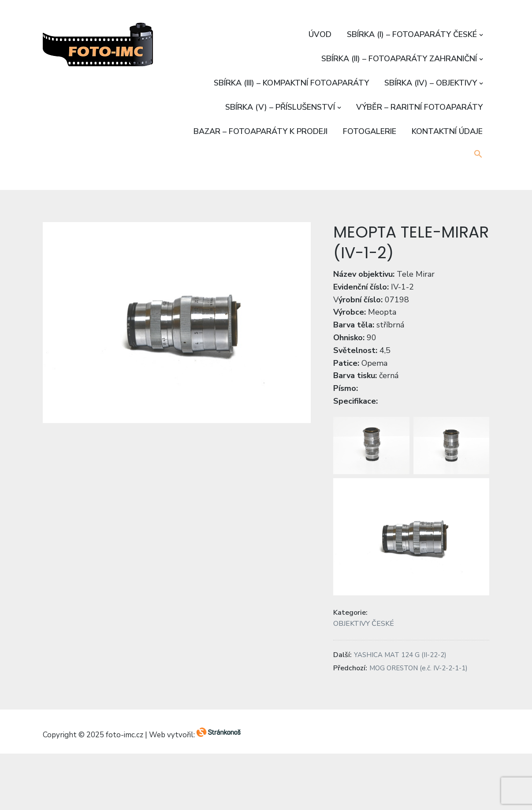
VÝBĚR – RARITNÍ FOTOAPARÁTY (419, 107)
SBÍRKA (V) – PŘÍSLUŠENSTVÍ (280, 107)
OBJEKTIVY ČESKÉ (364, 624)
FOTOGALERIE (370, 131)
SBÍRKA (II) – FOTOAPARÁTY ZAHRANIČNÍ (399, 59)
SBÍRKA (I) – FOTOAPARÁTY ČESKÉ (412, 34)
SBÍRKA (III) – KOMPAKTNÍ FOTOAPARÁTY (291, 83)
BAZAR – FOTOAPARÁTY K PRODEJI (260, 131)
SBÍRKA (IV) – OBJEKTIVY (431, 83)
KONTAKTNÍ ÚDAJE (447, 131)
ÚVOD (320, 34)
